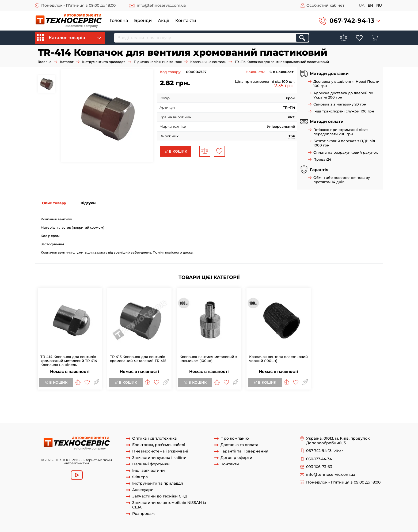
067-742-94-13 (352, 21)
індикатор (346, 413)
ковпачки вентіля (187, 403)
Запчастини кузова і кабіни (159, 458)
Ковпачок (196, 413)
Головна (119, 20)
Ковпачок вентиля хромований (72, 403)
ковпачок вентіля (153, 403)
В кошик (176, 151)
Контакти (186, 20)
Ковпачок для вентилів (101, 413)
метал (294, 413)
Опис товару (54, 203)
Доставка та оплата (239, 445)
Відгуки (88, 203)
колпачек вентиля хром (96, 408)
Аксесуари (143, 490)
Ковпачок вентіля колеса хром (325, 403)
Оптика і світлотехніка (154, 438)
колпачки (262, 413)
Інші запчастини (149, 471)
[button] (349, 21)
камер (105, 417)
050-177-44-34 (319, 459)
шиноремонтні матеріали (58, 417)
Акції (164, 20)
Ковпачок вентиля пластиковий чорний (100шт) (278, 359)
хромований (323, 413)
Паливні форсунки (151, 464)
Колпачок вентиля (119, 403)
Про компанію (235, 438)
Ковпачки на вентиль (208, 62)
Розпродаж (143, 514)
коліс (117, 417)
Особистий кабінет (325, 5)
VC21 (249, 403)
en (370, 5)
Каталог (67, 62)
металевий (242, 413)
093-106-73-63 (319, 467)
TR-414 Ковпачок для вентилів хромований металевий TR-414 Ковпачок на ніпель (69, 361)
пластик (280, 413)
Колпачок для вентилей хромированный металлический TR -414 (266, 408)
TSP (292, 136)
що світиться (368, 413)
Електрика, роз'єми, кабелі (159, 445)
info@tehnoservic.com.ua (161, 5)
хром (306, 413)
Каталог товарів (69, 38)
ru (379, 5)
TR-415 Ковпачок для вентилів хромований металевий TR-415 (138, 359)
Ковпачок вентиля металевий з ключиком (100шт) (208, 359)
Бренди (143, 20)
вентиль (91, 417)
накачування (136, 417)
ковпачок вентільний (224, 403)
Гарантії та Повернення (244, 451)
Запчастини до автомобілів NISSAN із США (169, 505)
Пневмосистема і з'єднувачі (160, 451)
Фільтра (140, 477)
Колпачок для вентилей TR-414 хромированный (163, 408)
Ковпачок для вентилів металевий (155, 413)
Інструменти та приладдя (104, 62)
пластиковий (218, 413)
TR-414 (332, 408)
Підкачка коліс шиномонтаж (158, 62)
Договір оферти (236, 458)
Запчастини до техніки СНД (160, 496)
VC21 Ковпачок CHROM (275, 403)
